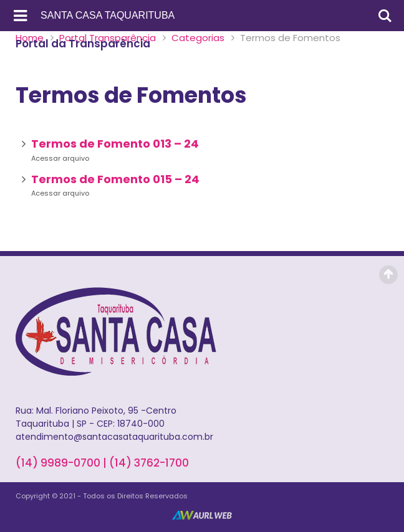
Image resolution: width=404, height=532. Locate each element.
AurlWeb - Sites (202, 515)
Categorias (198, 38)
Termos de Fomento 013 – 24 (115, 144)
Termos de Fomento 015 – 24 (115, 179)
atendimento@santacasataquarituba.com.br (114, 437)
